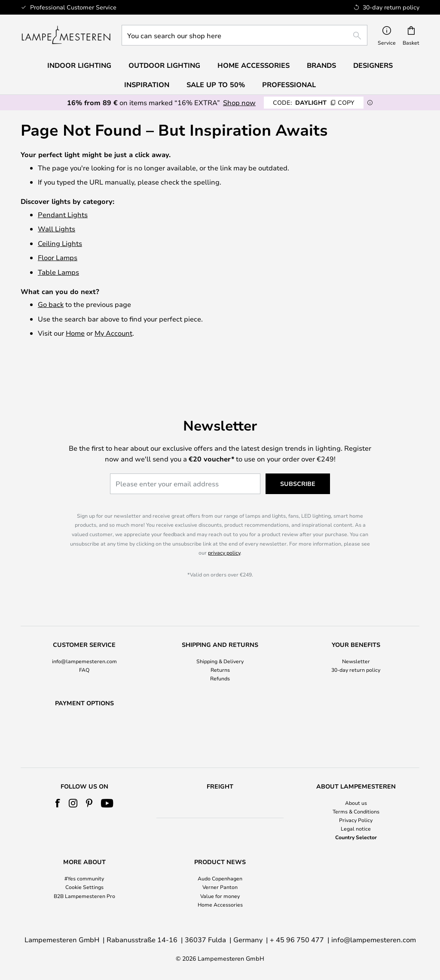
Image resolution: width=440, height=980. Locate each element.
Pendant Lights (63, 214)
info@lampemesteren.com (84, 639)
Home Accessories (220, 904)
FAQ (84, 648)
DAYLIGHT (314, 102)
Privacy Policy (356, 820)
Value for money (220, 896)
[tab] (84, 640)
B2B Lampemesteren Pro (84, 896)
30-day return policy (356, 648)
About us (356, 803)
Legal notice (356, 828)
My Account (113, 333)
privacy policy (224, 531)
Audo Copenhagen (220, 879)
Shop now (239, 102)
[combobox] (244, 35)
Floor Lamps (58, 257)
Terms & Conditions (356, 811)
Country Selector (356, 837)
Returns (220, 648)
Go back (51, 304)
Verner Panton (220, 887)
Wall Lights (57, 229)
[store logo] (66, 35)
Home (75, 333)
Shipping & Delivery (220, 639)
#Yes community (84, 879)
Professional (289, 85)
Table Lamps (58, 272)
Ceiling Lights (60, 243)
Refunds (220, 656)
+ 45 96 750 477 (297, 939)
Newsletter (356, 639)
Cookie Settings (84, 887)
